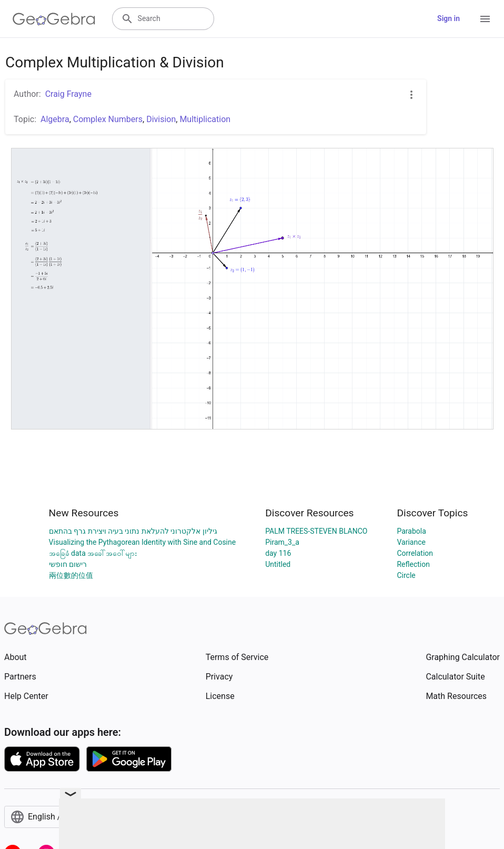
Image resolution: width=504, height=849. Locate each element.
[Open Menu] (485, 19)
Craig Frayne (68, 94)
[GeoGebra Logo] (54, 19)
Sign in (448, 18)
